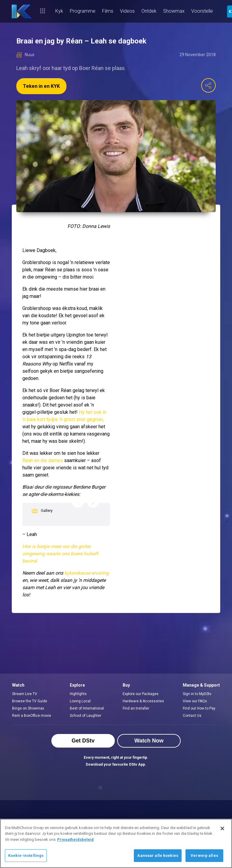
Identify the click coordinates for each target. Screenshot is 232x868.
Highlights (78, 694)
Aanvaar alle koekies (158, 855)
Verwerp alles (204, 855)
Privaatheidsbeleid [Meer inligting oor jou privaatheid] (75, 839)
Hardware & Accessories (143, 701)
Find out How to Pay (199, 708)
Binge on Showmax (28, 708)
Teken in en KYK (41, 86)
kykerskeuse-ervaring (87, 573)
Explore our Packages (141, 694)
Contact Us (192, 716)
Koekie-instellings (26, 855)
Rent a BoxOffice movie (32, 716)
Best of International (87, 708)
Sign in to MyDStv (197, 694)
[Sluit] (222, 828)
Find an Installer (136, 708)
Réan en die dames (43, 460)
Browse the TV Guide (30, 701)
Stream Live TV (25, 694)
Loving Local (80, 701)
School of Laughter (85, 716)
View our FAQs (195, 701)
